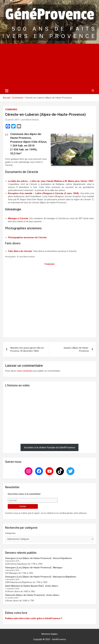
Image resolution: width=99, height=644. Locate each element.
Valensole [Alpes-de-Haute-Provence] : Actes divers (32, 595)
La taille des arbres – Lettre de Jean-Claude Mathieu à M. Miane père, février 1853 (51, 181)
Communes (11, 109)
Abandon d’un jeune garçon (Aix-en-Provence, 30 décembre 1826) (27, 349)
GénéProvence (59, 639)
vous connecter (25, 371)
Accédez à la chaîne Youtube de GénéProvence (50, 447)
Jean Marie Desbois (30, 120)
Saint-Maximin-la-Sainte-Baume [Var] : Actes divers (32, 586)
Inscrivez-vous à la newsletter (24, 494)
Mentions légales (50, 634)
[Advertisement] (49, 66)
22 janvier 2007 (12, 120)
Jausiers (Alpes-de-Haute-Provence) (76, 349)
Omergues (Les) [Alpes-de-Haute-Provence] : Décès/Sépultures (38, 558)
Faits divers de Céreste (20, 251)
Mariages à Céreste (18, 218)
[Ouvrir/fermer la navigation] (7, 91)
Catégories (10, 533)
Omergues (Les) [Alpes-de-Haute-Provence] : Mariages (34, 568)
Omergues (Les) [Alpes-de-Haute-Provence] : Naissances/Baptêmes (41, 577)
